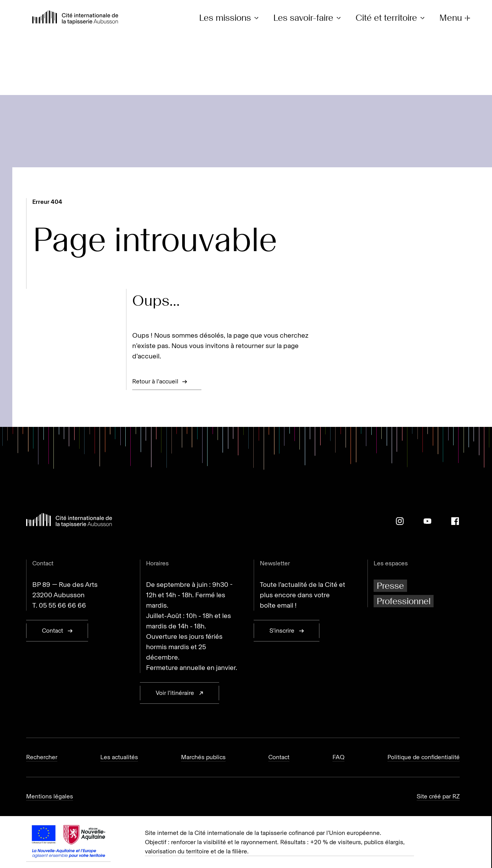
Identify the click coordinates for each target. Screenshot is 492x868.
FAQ (338, 757)
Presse (390, 586)
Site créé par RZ (438, 796)
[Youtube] (427, 521)
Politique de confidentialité (424, 757)
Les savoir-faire (308, 18)
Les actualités (119, 757)
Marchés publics (203, 757)
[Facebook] (455, 521)
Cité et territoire (391, 18)
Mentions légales (50, 796)
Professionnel (404, 601)
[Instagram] (400, 521)
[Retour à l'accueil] (75, 18)
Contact (279, 757)
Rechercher (42, 757)
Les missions (230, 18)
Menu (456, 18)
